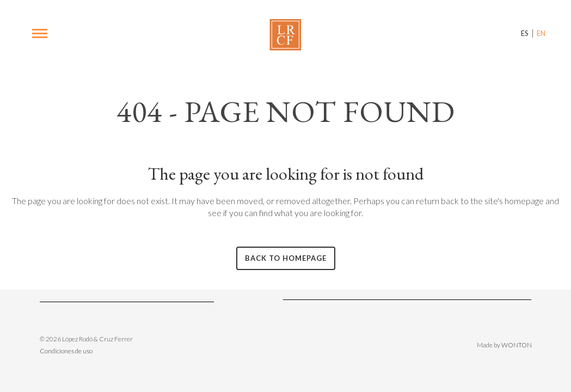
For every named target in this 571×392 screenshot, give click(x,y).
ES (525, 33)
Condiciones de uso (66, 351)
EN (541, 33)
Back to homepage (286, 258)
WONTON (517, 345)
